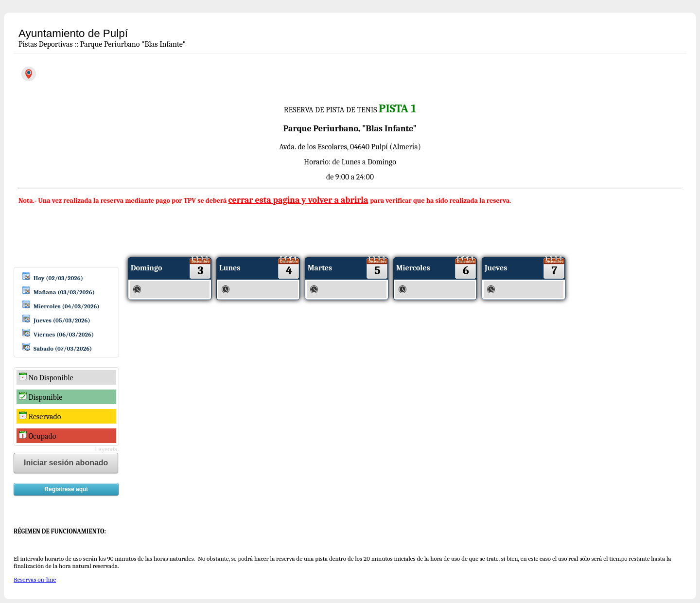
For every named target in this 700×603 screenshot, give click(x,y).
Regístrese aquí (66, 489)
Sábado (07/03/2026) (63, 348)
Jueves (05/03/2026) (62, 320)
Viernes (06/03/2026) (64, 334)
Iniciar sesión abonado (66, 463)
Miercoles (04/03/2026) (67, 306)
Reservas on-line (35, 579)
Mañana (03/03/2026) (64, 292)
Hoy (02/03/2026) (58, 278)
